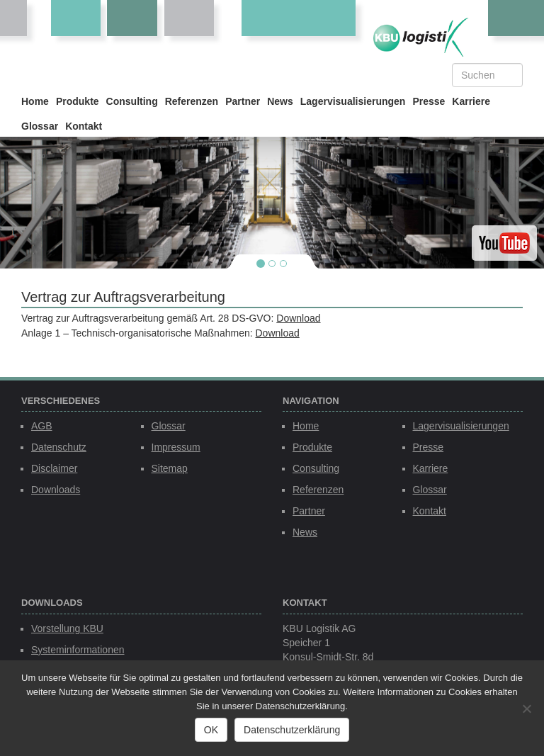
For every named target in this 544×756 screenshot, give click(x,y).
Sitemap (170, 468)
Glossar (40, 126)
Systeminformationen (78, 650)
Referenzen (192, 101)
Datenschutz (59, 447)
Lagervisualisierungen (353, 101)
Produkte (78, 101)
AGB (42, 426)
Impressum (176, 447)
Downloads (56, 490)
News (280, 101)
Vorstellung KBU (67, 628)
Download (298, 318)
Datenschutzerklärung (292, 730)
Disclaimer (54, 468)
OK (211, 730)
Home (35, 101)
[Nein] (526, 709)
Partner (243, 101)
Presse (429, 101)
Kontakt (84, 126)
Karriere (471, 101)
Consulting (132, 101)
